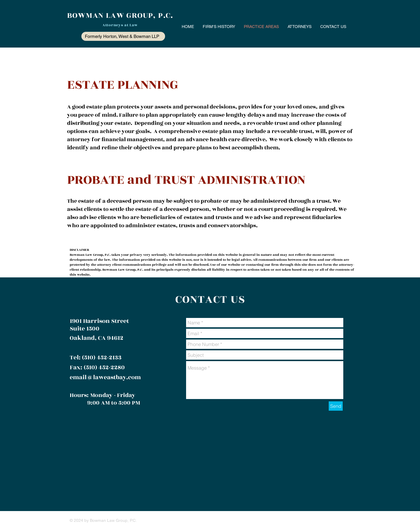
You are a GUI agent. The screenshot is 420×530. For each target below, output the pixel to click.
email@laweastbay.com (105, 377)
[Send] (336, 406)
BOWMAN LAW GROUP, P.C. (120, 15)
